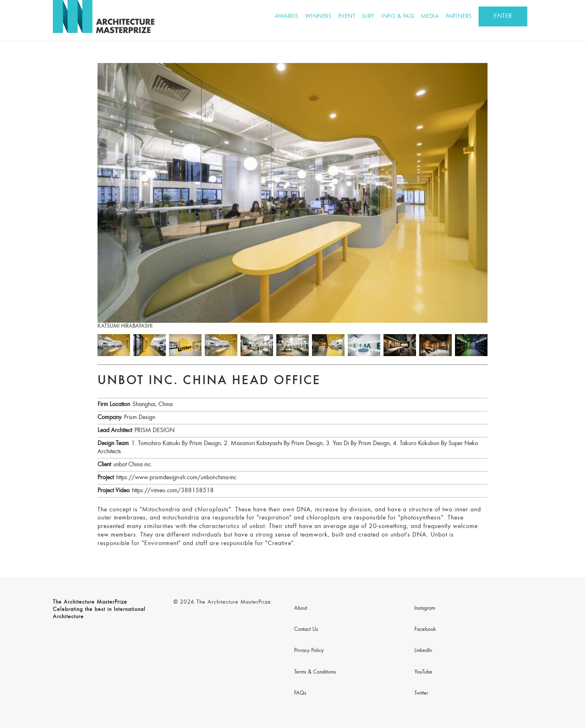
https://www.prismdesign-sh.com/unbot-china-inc (176, 478)
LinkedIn (423, 651)
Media (430, 16)
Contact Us (306, 630)
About (301, 608)
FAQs (300, 693)
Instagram (425, 608)
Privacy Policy (309, 651)
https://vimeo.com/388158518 (173, 491)
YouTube (423, 672)
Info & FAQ (398, 16)
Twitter (421, 693)
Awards (287, 16)
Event (347, 16)
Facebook (425, 630)
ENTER (503, 16)
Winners (318, 16)
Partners (459, 16)
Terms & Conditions (315, 672)
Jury (368, 16)
